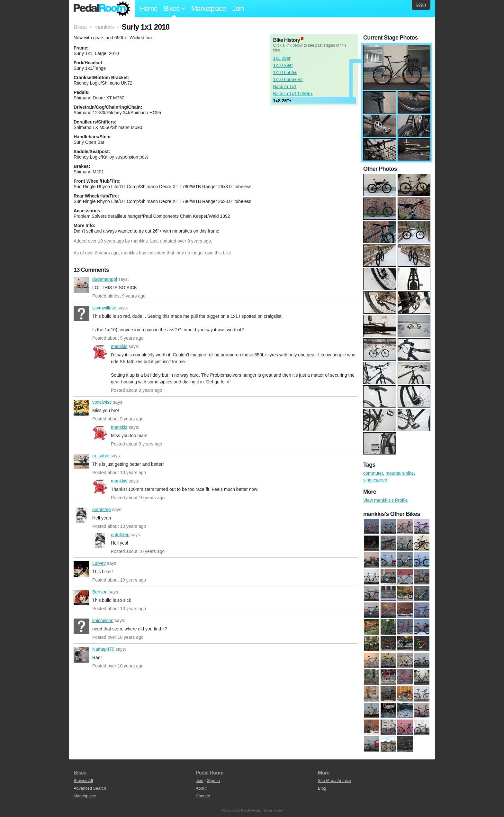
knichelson (81, 626)
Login (421, 5)
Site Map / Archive (334, 780)
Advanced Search (90, 788)
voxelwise (81, 408)
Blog (322, 788)
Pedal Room (102, 9)
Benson (81, 598)
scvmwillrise (81, 314)
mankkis (139, 241)
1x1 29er (282, 58)
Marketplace (209, 9)
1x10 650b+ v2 (288, 79)
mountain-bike (400, 473)
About (201, 788)
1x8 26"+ (282, 101)
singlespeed (375, 480)
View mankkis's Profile (386, 500)
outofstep (81, 515)
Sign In (213, 780)
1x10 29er (283, 65)
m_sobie (81, 462)
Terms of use (273, 810)
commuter (373, 473)
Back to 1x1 (285, 87)
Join (238, 9)
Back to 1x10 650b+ (293, 94)
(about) (302, 38)
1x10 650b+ (285, 72)
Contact (203, 796)
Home (149, 9)
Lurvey (81, 569)
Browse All (83, 780)
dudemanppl (81, 285)
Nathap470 (81, 655)
